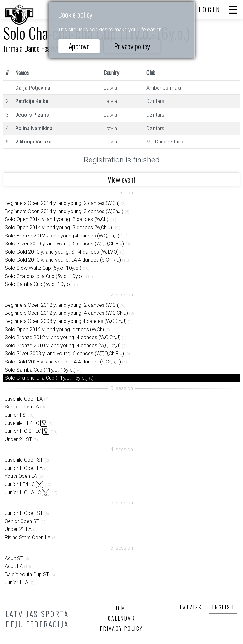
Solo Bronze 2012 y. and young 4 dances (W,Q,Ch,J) (62, 236)
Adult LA (14, 566)
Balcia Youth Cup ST (27, 575)
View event (122, 179)
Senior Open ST (22, 521)
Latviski (192, 607)
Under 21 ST (18, 439)
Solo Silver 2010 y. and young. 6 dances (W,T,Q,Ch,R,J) (64, 244)
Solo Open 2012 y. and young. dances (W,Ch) (54, 329)
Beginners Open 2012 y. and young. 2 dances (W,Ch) (62, 305)
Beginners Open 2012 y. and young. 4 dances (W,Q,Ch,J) (66, 313)
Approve (79, 46)
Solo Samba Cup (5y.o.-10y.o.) (39, 284)
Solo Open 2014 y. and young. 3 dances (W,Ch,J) (58, 227)
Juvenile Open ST (24, 460)
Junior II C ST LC (23, 431)
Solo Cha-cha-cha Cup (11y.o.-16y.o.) (46, 378)
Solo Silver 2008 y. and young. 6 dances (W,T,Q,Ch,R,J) (64, 354)
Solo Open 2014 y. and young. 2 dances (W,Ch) (56, 219)
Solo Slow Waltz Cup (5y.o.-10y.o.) (43, 268)
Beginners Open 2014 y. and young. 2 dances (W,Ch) (62, 203)
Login (210, 9)
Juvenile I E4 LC (22, 423)
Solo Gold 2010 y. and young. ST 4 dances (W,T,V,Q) (62, 252)
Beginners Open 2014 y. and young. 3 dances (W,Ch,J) (64, 211)
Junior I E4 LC (20, 484)
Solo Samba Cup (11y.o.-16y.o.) (40, 370)
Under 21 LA (18, 529)
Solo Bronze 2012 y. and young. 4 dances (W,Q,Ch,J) (63, 337)
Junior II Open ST (24, 513)
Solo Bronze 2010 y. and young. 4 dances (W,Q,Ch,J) (63, 346)
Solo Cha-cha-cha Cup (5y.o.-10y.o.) (45, 276)
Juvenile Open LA (24, 399)
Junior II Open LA (24, 468)
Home (122, 608)
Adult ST (14, 558)
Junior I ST (17, 415)
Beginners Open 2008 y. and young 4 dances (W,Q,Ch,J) (66, 321)
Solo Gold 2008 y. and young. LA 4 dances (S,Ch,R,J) (63, 362)
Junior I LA (16, 582)
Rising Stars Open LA (28, 537)
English (223, 607)
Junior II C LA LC (23, 492)
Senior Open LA (22, 407)
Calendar (121, 618)
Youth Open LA (21, 476)
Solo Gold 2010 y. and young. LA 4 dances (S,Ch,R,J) (63, 260)
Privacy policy (132, 46)
